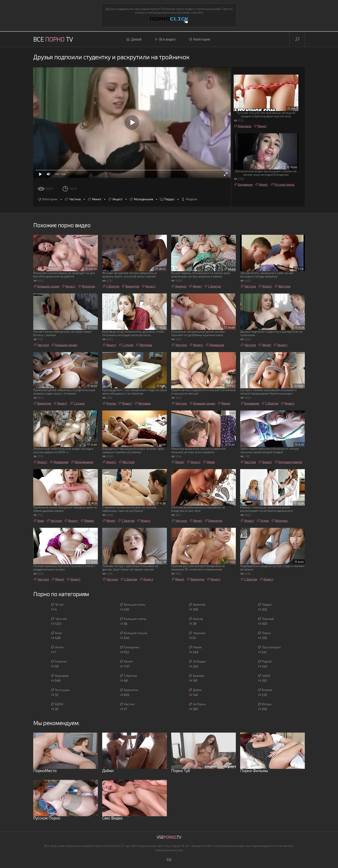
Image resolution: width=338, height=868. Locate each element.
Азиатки (179, 286)
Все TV (53, 39)
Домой (134, 39)
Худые (263, 521)
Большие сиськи (46, 286)
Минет (94, 199)
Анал (39, 521)
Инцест (115, 199)
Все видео (165, 39)
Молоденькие (141, 199)
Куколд (109, 403)
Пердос (167, 199)
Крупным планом (288, 462)
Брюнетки (130, 286)
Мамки (87, 521)
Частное (73, 199)
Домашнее (215, 345)
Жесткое (282, 286)
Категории (199, 39)
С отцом (126, 345)
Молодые (144, 345)
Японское (86, 286)
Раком (224, 403)
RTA (169, 859)
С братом (111, 286)
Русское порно (282, 185)
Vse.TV (169, 837)
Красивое (243, 126)
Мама (209, 462)
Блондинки (243, 185)
